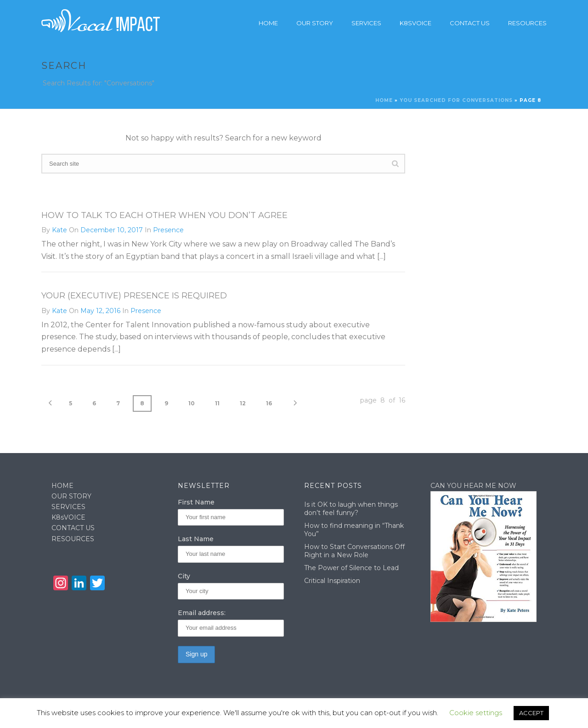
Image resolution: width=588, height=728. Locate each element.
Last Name (196, 539)
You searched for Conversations (456, 100)
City (184, 576)
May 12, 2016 (100, 311)
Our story (315, 23)
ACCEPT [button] (531, 713)
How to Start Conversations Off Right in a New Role (354, 551)
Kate (59, 230)
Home (268, 23)
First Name (196, 502)
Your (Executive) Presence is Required (134, 296)
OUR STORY (71, 496)
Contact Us (470, 23)
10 (192, 403)
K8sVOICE (68, 517)
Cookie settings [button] (476, 713)
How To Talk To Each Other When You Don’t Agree (164, 215)
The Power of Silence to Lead (351, 568)
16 (269, 403)
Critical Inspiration (332, 581)
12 (243, 403)
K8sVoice (416, 23)
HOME (62, 486)
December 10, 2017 (112, 230)
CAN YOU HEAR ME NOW (473, 486)
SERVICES (68, 507)
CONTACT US (73, 528)
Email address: (202, 613)
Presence (168, 230)
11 (217, 403)
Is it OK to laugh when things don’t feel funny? (351, 509)
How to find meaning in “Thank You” (354, 530)
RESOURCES (73, 539)
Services (366, 23)
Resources (527, 23)
